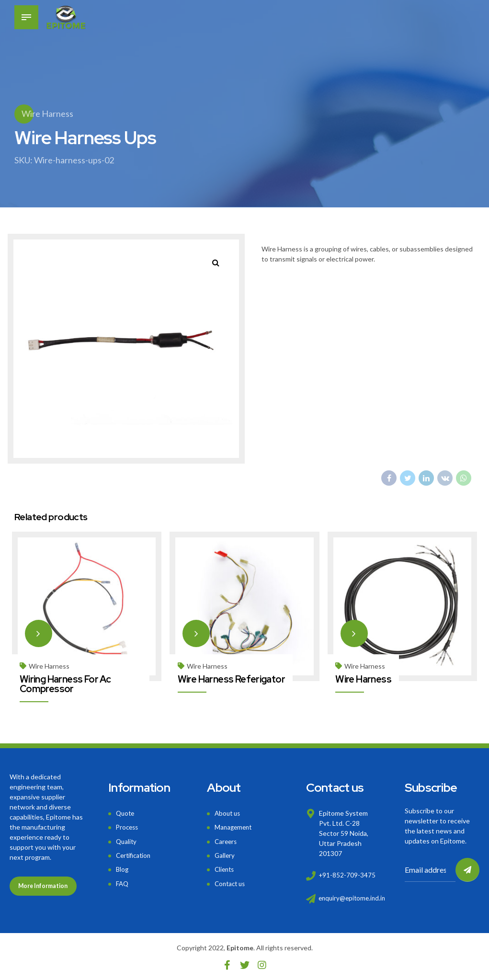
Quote (126, 813)
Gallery (225, 854)
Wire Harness (47, 114)
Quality (127, 840)
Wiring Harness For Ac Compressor (66, 684)
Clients (225, 868)
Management (234, 826)
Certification (135, 854)
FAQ (123, 881)
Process (128, 826)
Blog (123, 868)
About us (228, 813)
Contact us (231, 881)
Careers (227, 840)
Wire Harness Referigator (232, 679)
